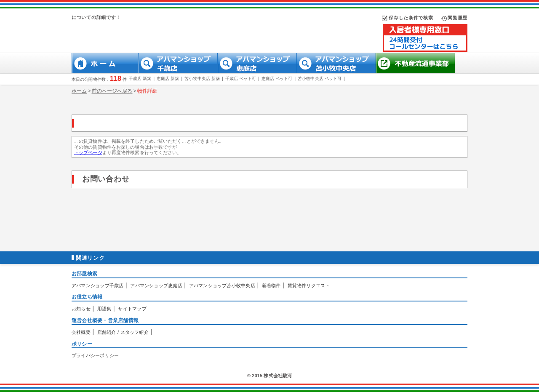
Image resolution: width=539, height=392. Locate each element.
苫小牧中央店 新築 (202, 79)
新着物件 (271, 285)
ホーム (79, 91)
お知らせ (81, 309)
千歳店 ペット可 (241, 79)
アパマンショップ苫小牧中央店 (222, 285)
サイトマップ (132, 309)
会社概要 (81, 332)
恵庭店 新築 (168, 79)
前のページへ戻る (112, 91)
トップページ (88, 152)
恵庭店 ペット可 (277, 79)
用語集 (104, 309)
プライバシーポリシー (95, 355)
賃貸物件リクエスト (309, 285)
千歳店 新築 (140, 79)
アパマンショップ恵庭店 (156, 285)
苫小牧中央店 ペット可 (320, 79)
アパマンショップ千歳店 (97, 285)
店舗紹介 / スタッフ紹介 (123, 332)
